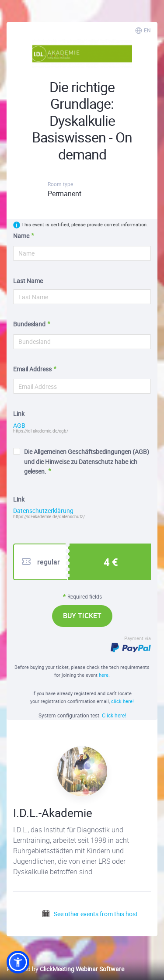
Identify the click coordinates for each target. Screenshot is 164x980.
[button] (18, 962)
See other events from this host (90, 914)
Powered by (65, 969)
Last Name (28, 281)
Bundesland (29, 324)
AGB (19, 426)
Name (21, 236)
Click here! (114, 715)
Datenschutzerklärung (43, 511)
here (104, 675)
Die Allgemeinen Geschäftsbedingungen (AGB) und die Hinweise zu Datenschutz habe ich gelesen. (81, 461)
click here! (122, 701)
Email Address (32, 369)
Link (19, 414)
